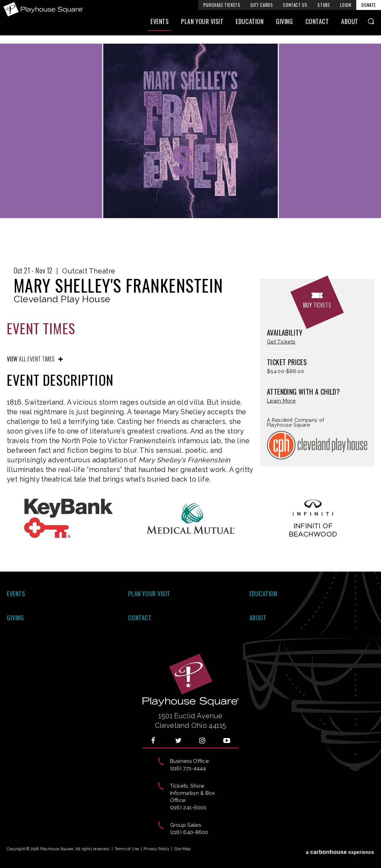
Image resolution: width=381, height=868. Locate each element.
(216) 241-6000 (188, 808)
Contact (317, 23)
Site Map (182, 849)
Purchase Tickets (222, 5)
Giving (284, 23)
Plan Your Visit (202, 23)
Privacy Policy (156, 849)
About (350, 23)
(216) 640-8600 (189, 832)
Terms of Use (127, 849)
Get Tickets (281, 342)
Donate (369, 5)
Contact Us (295, 5)
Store (324, 5)
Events (160, 23)
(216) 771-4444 (188, 768)
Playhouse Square (44, 9)
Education (250, 23)
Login (346, 5)
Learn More (281, 401)
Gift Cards (262, 5)
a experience (340, 850)
